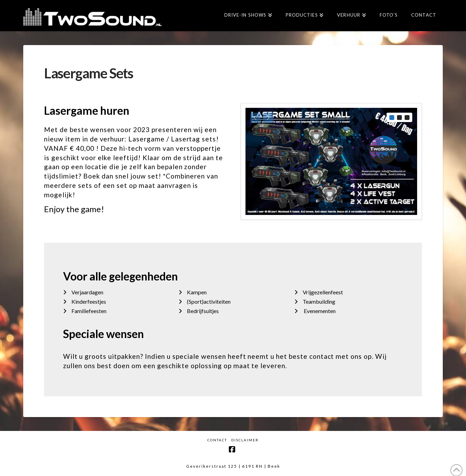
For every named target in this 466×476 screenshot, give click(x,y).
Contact (217, 440)
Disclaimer (245, 440)
